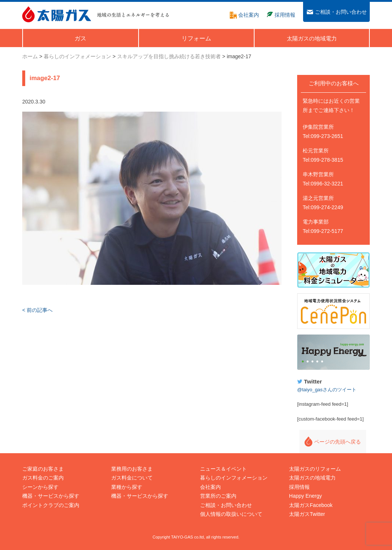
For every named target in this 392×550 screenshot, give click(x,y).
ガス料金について (132, 478)
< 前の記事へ (37, 310)
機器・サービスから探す (51, 496)
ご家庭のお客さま (43, 469)
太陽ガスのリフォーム (315, 469)
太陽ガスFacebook (311, 505)
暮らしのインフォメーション (234, 478)
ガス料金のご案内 (43, 478)
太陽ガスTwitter (307, 514)
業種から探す (127, 487)
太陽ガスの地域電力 (312, 478)
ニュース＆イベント (223, 469)
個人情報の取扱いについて (231, 514)
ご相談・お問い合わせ (226, 505)
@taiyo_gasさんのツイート (327, 390)
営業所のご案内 (218, 496)
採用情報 (299, 487)
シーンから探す (40, 487)
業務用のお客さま (132, 469)
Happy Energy (333, 352)
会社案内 (210, 487)
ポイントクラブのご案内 (51, 505)
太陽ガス (57, 14)
